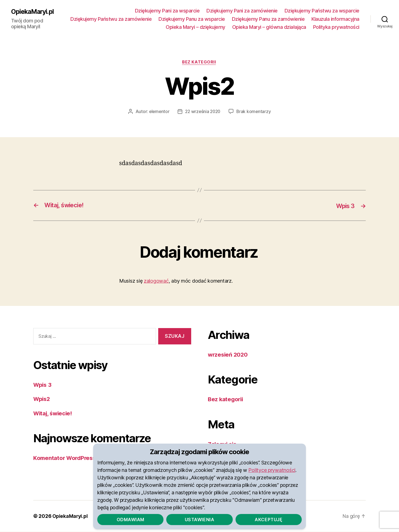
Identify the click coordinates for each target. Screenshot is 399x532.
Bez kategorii (199, 63)
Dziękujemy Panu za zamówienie (323, 19)
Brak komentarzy (255, 112)
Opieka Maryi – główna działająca (269, 27)
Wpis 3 (43, 385)
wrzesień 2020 (229, 355)
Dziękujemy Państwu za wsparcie (322, 11)
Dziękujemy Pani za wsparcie (167, 11)
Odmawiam (131, 519)
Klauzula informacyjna (135, 27)
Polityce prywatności (272, 470)
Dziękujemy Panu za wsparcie (247, 19)
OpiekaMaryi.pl (34, 12)
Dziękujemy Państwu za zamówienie (166, 19)
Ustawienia (199, 519)
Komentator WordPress (66, 458)
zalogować (156, 281)
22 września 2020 (203, 112)
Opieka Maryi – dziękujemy (195, 27)
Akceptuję (269, 519)
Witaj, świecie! (54, 414)
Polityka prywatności (336, 27)
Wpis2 (42, 399)
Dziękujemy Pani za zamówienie (242, 11)
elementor (158, 112)
